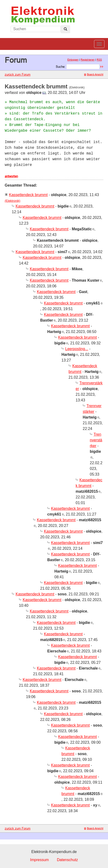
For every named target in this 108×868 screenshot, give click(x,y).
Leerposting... (77, 349)
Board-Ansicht (94, 74)
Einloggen (73, 60)
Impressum (39, 860)
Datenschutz (67, 860)
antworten (11, 176)
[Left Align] (65, 29)
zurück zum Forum (18, 74)
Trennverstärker (96, 440)
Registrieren (88, 60)
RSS (99, 60)
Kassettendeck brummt (28, 195)
